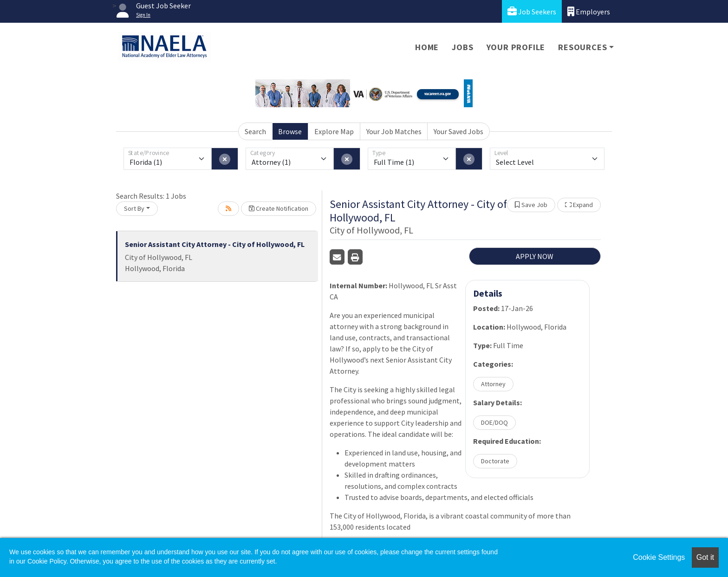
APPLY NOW (535, 256)
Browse (290, 131)
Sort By (134, 208)
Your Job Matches (394, 131)
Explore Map (334, 131)
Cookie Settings (659, 557)
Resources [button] (582, 47)
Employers (589, 11)
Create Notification (279, 208)
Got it (705, 557)
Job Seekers (532, 11)
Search (255, 131)
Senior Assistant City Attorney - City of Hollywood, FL (215, 244)
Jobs (462, 47)
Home (427, 47)
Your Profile (516, 47)
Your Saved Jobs (458, 131)
